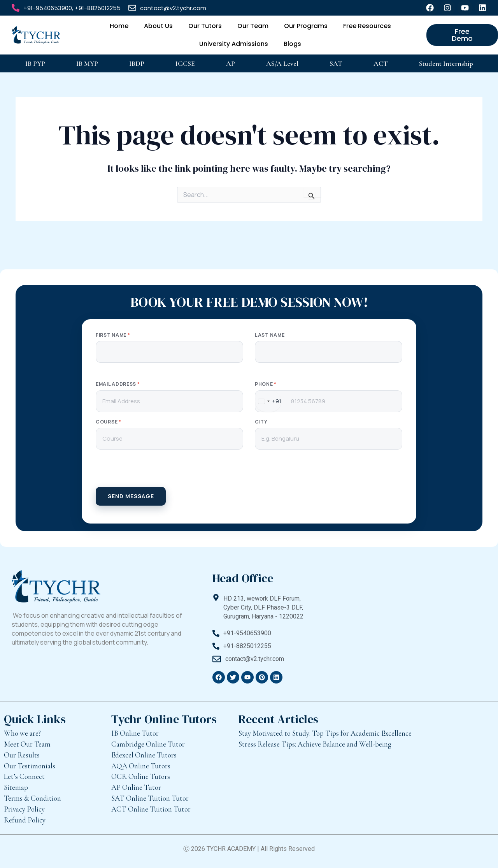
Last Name (270, 335)
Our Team (253, 26)
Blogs (292, 44)
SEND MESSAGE (131, 496)
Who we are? (22, 733)
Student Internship (446, 63)
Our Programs (306, 26)
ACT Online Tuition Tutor (151, 809)
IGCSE (185, 63)
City (261, 422)
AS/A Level (282, 63)
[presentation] (249, 472)
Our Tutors (205, 26)
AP (231, 63)
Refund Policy (25, 820)
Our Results (22, 755)
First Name (113, 335)
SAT (336, 63)
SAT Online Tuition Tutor (150, 798)
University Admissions (234, 44)
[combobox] (268, 401)
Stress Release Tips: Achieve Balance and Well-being (315, 744)
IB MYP (87, 63)
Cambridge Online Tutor (148, 744)
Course (109, 422)
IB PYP (35, 63)
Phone (266, 384)
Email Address (118, 384)
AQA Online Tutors (141, 766)
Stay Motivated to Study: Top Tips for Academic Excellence (325, 733)
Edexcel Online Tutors (144, 755)
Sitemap (16, 787)
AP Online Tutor (136, 787)
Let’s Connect (24, 776)
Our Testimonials (30, 766)
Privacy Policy (24, 809)
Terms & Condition (32, 798)
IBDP (137, 63)
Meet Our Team (27, 744)
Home (119, 26)
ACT (381, 63)
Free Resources (367, 26)
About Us (158, 26)
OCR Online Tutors (141, 776)
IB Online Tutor (135, 733)
